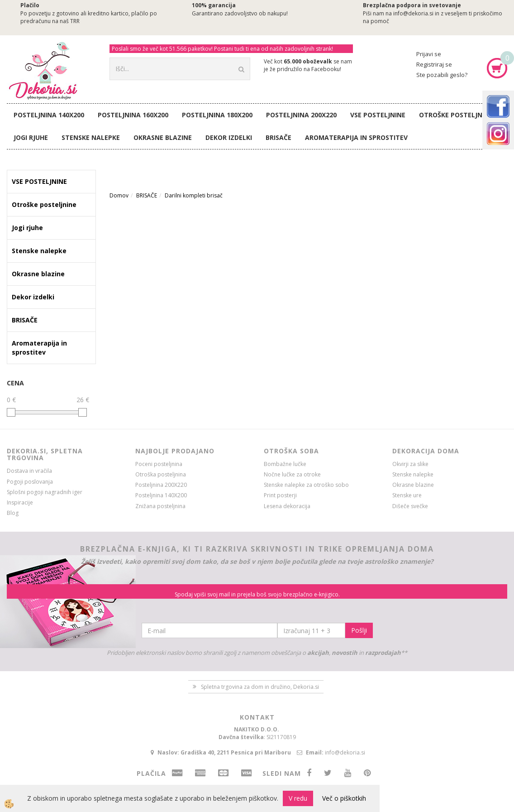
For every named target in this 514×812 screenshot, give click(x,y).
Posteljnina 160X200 (133, 115)
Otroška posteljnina (161, 474)
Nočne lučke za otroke (292, 474)
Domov (119, 195)
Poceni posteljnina (159, 464)
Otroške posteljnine (456, 115)
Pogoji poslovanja (30, 482)
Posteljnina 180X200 (217, 115)
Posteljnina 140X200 (49, 115)
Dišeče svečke (410, 506)
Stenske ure (407, 495)
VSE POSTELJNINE (378, 115)
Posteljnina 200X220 (301, 115)
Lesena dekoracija (287, 506)
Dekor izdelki (229, 137)
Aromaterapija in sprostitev (356, 137)
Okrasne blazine (163, 137)
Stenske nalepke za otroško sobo (306, 485)
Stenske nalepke (91, 137)
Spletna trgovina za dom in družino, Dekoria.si (260, 687)
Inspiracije (20, 502)
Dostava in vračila (29, 471)
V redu (298, 798)
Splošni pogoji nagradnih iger (45, 492)
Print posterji (280, 495)
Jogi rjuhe (31, 137)
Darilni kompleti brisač (194, 195)
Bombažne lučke (285, 464)
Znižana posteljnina (160, 506)
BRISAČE (278, 137)
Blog (13, 513)
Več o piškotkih (344, 798)
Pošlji (359, 630)
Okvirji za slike (410, 464)
